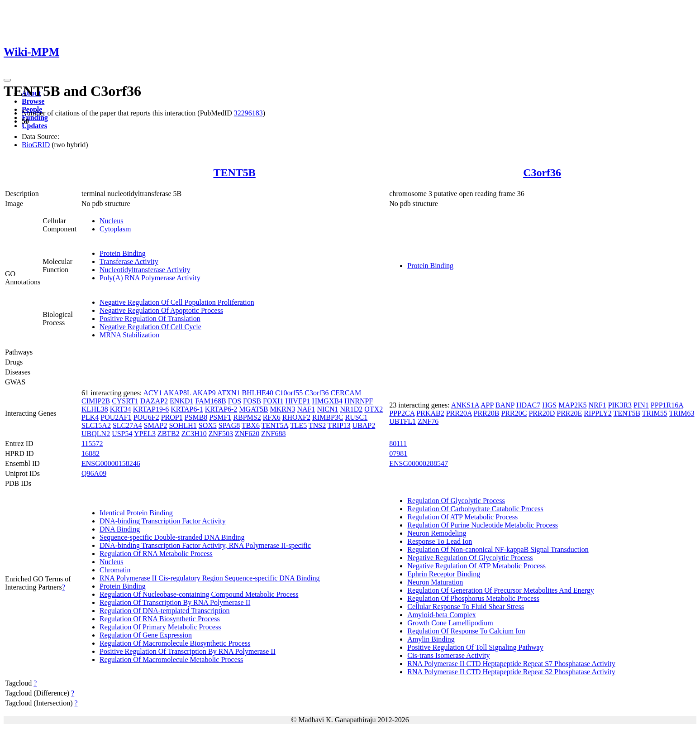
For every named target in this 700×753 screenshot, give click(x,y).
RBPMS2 (247, 417)
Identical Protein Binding (136, 513)
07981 (398, 453)
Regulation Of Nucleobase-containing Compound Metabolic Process (199, 594)
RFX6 (272, 417)
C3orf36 (542, 173)
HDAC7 (528, 405)
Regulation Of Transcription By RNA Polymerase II (175, 602)
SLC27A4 (127, 425)
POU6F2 (146, 417)
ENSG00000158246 (111, 463)
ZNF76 (428, 421)
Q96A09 (94, 473)
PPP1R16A (667, 405)
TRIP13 (339, 425)
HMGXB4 (328, 401)
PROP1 (172, 417)
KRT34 (121, 409)
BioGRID (36, 145)
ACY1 (152, 393)
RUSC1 (356, 417)
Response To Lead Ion (440, 541)
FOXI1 (273, 401)
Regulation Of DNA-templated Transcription (165, 611)
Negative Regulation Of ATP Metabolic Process (476, 566)
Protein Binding (123, 253)
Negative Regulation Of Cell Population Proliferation (177, 302)
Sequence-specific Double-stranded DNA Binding (172, 537)
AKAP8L (177, 393)
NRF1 (598, 405)
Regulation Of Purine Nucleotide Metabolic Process (483, 525)
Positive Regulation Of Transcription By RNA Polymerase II (188, 651)
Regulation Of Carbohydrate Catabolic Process (475, 509)
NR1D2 (352, 409)
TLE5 (298, 425)
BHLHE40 (258, 393)
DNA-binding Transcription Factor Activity (163, 521)
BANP (505, 405)
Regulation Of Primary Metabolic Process (160, 627)
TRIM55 (655, 413)
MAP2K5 (572, 405)
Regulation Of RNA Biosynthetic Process (160, 619)
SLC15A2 (96, 425)
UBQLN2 (96, 434)
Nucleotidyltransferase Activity (145, 270)
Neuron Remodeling (437, 533)
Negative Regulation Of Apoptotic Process (161, 310)
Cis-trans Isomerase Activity (448, 655)
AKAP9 (204, 393)
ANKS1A (465, 405)
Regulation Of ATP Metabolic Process (462, 517)
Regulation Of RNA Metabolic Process (156, 554)
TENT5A (275, 425)
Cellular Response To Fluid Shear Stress (466, 607)
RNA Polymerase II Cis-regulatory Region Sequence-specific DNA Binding (210, 578)
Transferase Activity (129, 261)
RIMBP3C (328, 417)
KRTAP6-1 (187, 409)
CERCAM (346, 393)
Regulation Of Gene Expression (146, 635)
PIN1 (641, 405)
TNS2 (317, 425)
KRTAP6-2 (221, 409)
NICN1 (327, 409)
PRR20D (542, 413)
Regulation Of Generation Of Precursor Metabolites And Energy (501, 590)
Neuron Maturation (435, 582)
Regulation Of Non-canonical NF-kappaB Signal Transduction (498, 549)
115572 (92, 444)
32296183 (248, 113)
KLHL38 (95, 409)
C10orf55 (289, 393)
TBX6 (251, 425)
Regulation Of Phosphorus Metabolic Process (473, 598)
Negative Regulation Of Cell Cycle (150, 327)
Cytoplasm (115, 229)
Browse (33, 101)
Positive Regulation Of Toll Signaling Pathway (475, 647)
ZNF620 (247, 434)
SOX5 (208, 425)
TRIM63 (682, 413)
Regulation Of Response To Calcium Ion (466, 631)
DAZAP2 (154, 401)
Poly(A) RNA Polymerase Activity (150, 278)
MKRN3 (282, 409)
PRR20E (569, 413)
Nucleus (111, 221)
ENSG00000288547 (419, 463)
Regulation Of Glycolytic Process (456, 501)
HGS (549, 405)
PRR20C (514, 413)
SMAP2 (156, 425)
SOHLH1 (183, 425)
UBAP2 (364, 425)
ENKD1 (181, 401)
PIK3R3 (620, 405)
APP (487, 405)
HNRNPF (359, 401)
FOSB (252, 401)
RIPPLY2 (598, 413)
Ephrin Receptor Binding (444, 574)
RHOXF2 (296, 417)
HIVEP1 (298, 401)
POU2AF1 (116, 417)
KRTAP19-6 (151, 409)
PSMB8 (196, 417)
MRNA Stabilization (129, 335)
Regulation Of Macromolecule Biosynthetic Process (175, 643)
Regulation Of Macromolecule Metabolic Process (171, 659)
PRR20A (459, 413)
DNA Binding (120, 529)
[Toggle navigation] (7, 80)
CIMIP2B (96, 401)
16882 (90, 453)
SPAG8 (229, 425)
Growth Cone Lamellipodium (450, 623)
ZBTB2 (169, 434)
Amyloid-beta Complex (442, 615)
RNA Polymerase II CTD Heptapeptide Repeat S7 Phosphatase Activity (511, 664)
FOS (235, 401)
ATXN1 (229, 393)
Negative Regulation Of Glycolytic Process (470, 558)
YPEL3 (145, 434)
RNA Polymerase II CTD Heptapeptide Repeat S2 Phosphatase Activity (511, 672)
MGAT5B (253, 409)
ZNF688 (273, 434)
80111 (398, 444)
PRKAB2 (430, 413)
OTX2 (374, 409)
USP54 (122, 434)
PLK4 (90, 417)
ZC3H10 (194, 434)
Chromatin (115, 570)
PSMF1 (220, 417)
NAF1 (306, 409)
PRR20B (487, 413)
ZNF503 (221, 434)
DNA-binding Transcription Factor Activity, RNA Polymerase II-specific (205, 545)
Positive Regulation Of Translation (150, 319)
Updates (34, 126)
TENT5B (234, 173)
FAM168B (211, 401)
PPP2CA (402, 413)
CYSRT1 (125, 401)
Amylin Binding (431, 639)
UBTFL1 (402, 421)
